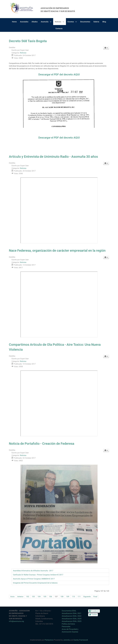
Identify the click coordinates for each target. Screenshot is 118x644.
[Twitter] (93, 615)
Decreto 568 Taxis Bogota (28, 41)
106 (50, 597)
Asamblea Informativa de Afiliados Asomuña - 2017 (33, 571)
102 (28, 597)
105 (45, 597)
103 (33, 597)
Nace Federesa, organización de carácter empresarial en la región (57, 250)
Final (95, 597)
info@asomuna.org (16, 621)
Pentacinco (49, 640)
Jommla (67, 640)
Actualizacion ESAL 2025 (72, 621)
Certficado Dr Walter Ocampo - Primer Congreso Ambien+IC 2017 (38, 575)
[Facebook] (94, 611)
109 (68, 597)
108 (62, 597)
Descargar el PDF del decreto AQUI (59, 75)
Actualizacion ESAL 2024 (72, 619)
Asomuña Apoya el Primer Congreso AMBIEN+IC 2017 (34, 579)
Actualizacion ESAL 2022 (72, 616)
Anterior (20, 597)
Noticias (23, 53)
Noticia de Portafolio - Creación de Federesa (42, 444)
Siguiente (87, 597)
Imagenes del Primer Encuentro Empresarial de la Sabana (35, 583)
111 (79, 597)
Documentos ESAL (69, 611)
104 (39, 597)
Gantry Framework (81, 640)
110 (73, 597)
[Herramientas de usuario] (106, 48)
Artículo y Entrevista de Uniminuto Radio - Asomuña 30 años (53, 157)
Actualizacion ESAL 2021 (72, 613)
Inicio (12, 597)
